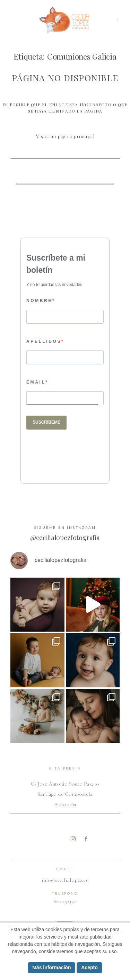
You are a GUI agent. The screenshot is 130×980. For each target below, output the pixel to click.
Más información (51, 967)
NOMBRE (39, 301)
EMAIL (36, 382)
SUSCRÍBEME (46, 422)
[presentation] (68, 449)
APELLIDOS (44, 341)
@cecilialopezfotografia (65, 537)
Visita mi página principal (65, 136)
